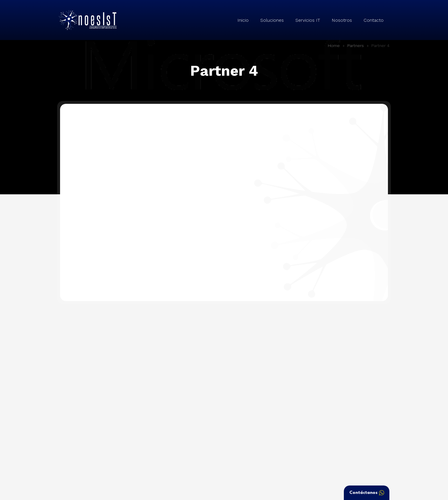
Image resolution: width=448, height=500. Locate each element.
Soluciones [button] (272, 20)
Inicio (243, 20)
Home (334, 46)
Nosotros (342, 20)
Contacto (374, 20)
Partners (356, 46)
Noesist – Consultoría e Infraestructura (88, 20)
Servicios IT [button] (308, 20)
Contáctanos (367, 493)
